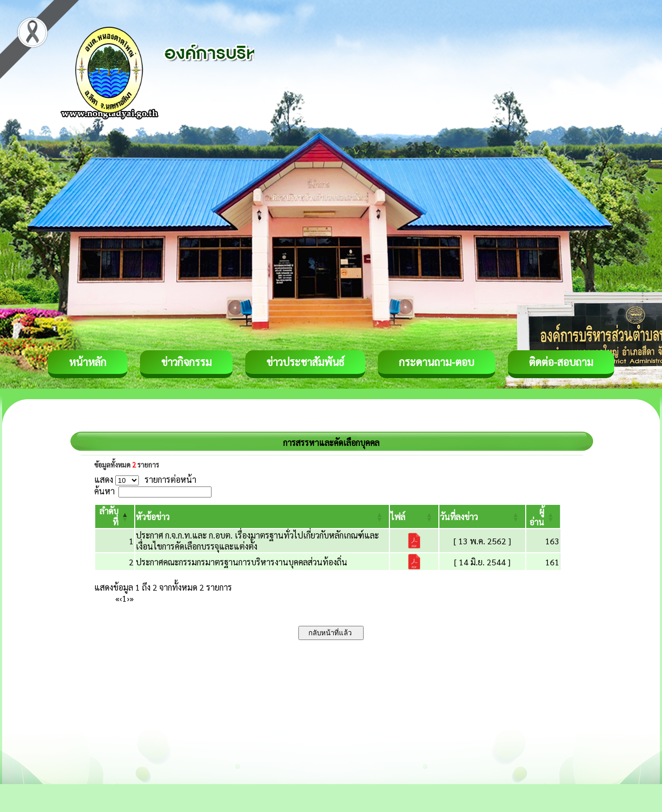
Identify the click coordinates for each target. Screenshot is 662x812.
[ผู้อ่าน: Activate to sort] (543, 516)
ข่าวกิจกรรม (186, 362)
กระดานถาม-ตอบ (437, 362)
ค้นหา (104, 491)
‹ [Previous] (121, 598)
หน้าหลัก (88, 362)
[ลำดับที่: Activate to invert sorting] (115, 516)
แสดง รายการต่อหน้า (145, 479)
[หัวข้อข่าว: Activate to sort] (262, 516)
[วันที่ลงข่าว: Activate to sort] (482, 516)
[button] (153, 517)
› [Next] (128, 598)
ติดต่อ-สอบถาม (561, 362)
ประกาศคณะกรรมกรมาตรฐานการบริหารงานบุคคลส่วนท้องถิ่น (242, 562)
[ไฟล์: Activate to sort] (414, 516)
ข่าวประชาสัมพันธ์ (305, 362)
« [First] (117, 598)
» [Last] (132, 598)
